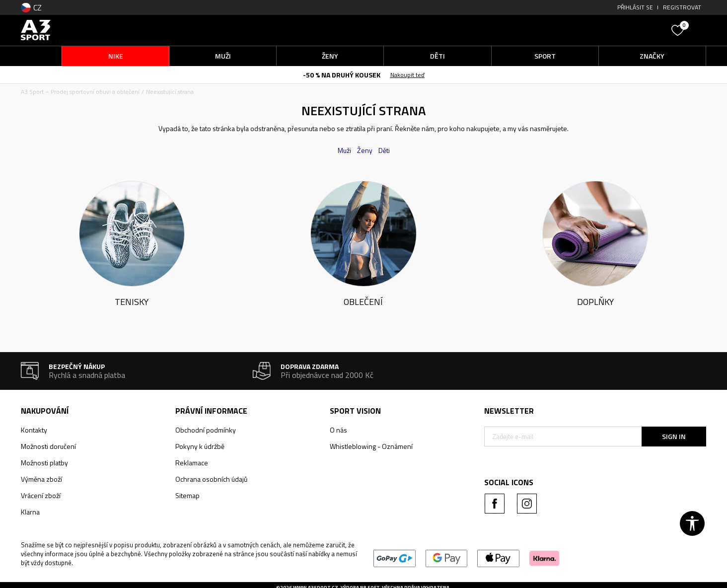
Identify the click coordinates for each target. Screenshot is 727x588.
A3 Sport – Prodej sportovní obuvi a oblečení (80, 92)
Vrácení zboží (41, 495)
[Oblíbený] (679, 29)
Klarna (30, 512)
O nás (338, 430)
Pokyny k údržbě (200, 446)
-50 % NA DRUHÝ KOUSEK (342, 75)
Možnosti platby (44, 463)
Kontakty (34, 430)
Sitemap (187, 495)
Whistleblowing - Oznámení (371, 446)
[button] (592, 30)
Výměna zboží (41, 479)
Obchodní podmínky (206, 430)
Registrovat (682, 7)
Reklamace (192, 463)
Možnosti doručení (48, 446)
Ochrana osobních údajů (211, 479)
